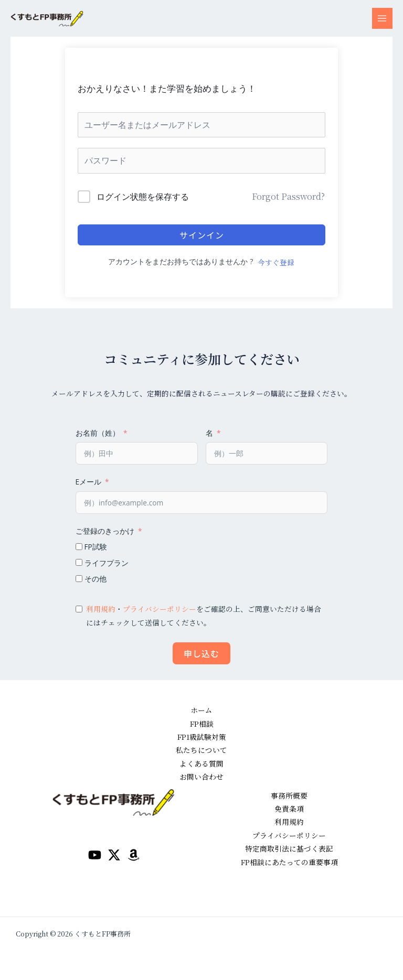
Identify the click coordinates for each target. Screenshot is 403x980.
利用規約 (101, 609)
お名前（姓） (98, 433)
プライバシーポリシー (160, 609)
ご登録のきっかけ (105, 531)
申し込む (201, 653)
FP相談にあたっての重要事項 (289, 862)
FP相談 (202, 724)
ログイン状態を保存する (143, 197)
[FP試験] (79, 547)
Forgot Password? (288, 196)
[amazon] (134, 855)
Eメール (88, 482)
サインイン (202, 235)
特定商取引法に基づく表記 (289, 848)
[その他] (79, 579)
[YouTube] (95, 855)
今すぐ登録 (276, 262)
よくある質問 (201, 763)
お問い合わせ (201, 777)
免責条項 (289, 809)
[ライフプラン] (79, 562)
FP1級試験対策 (202, 737)
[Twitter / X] (114, 855)
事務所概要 (289, 795)
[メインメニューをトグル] (382, 18)
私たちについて (201, 750)
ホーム (201, 710)
